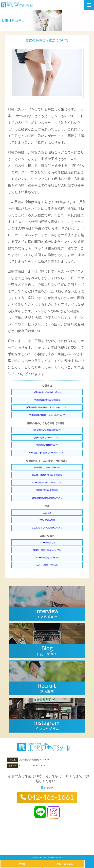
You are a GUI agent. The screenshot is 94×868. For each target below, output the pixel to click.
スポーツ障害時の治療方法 (47, 558)
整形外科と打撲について (47, 445)
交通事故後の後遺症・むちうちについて (47, 415)
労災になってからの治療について (47, 528)
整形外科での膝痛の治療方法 (47, 467)
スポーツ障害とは (47, 543)
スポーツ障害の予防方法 (47, 565)
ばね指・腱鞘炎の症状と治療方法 (47, 475)
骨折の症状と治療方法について (47, 430)
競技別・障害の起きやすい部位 (47, 550)
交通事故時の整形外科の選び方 (47, 392)
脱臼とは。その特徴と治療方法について (47, 453)
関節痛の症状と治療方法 (47, 490)
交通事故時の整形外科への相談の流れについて (47, 407)
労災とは (47, 513)
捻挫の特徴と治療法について (47, 438)
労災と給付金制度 (47, 520)
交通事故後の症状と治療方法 (47, 400)
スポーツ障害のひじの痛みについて (47, 483)
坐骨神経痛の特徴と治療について (47, 498)
